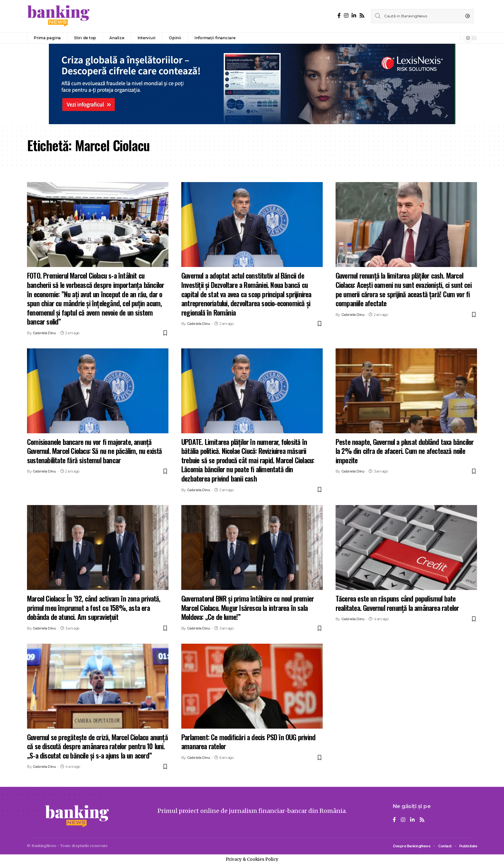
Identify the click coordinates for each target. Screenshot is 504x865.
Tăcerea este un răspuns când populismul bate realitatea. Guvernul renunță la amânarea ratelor (397, 603)
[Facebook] (339, 16)
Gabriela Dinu (44, 333)
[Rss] (362, 16)
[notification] (454, 38)
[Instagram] (346, 16)
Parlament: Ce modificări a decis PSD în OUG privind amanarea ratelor (248, 742)
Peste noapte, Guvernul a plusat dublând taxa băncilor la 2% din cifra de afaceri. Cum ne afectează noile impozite (405, 451)
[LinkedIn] (354, 16)
